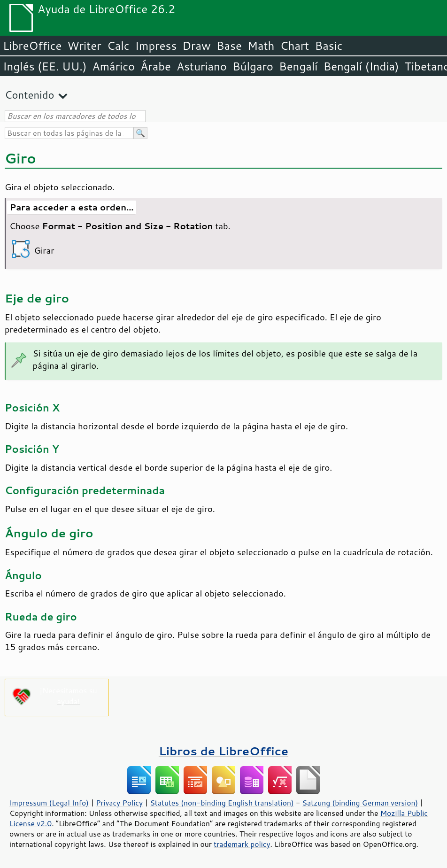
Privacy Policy (119, 803)
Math (261, 46)
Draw (196, 46)
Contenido (29, 95)
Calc (118, 46)
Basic (328, 46)
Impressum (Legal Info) (49, 803)
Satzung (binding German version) (360, 803)
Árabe (156, 66)
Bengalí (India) (361, 66)
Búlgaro (253, 66)
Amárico (114, 66)
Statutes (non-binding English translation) (222, 803)
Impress (156, 46)
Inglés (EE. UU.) (45, 66)
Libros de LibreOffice (223, 751)
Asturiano (202, 66)
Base (229, 46)
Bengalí (298, 66)
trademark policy (242, 844)
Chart (294, 46)
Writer (84, 46)
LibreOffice (32, 46)
